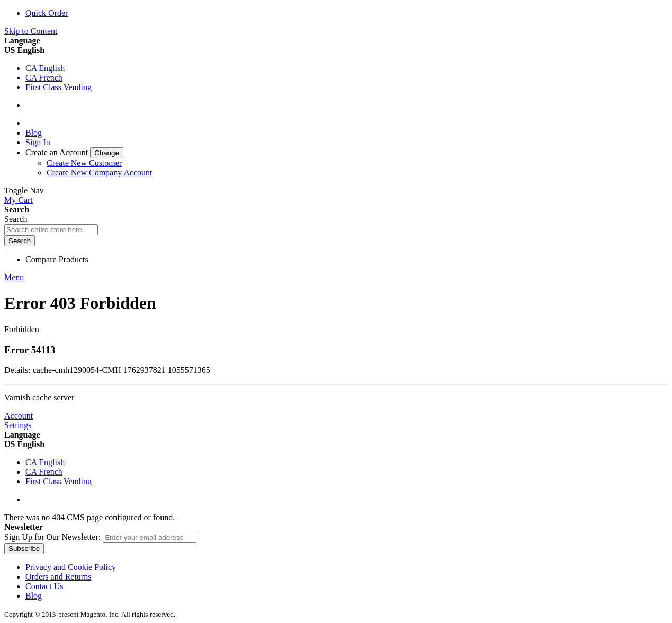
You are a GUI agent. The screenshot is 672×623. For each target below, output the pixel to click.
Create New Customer (84, 163)
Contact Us (44, 586)
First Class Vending (59, 87)
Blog (34, 133)
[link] (74, 152)
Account (19, 416)
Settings (18, 425)
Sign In (38, 142)
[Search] (20, 241)
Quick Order (47, 13)
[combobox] (51, 230)
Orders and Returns (58, 577)
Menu (14, 277)
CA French (44, 78)
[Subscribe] (24, 549)
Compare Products (57, 259)
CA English (45, 68)
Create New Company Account (100, 172)
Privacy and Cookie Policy (71, 567)
